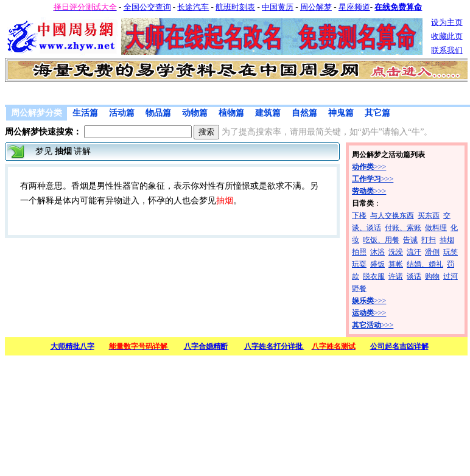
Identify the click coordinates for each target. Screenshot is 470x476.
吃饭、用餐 (381, 240)
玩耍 (359, 264)
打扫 (429, 240)
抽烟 (447, 240)
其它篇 (377, 113)
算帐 (396, 264)
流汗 (414, 252)
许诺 (396, 276)
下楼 (359, 215)
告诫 (410, 240)
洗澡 (396, 252)
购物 (432, 276)
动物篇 (195, 113)
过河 (451, 276)
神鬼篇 (341, 113)
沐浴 (377, 252)
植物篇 (231, 113)
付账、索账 (403, 228)
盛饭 (377, 264)
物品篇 (158, 113)
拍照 (359, 252)
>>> (369, 167)
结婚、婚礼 (425, 264)
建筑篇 (268, 113)
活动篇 (122, 113)
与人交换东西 (392, 215)
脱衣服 (374, 276)
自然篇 (304, 113)
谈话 (414, 276)
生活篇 (85, 113)
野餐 (359, 289)
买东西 (429, 215)
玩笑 (451, 252)
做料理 (436, 228)
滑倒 (432, 252)
